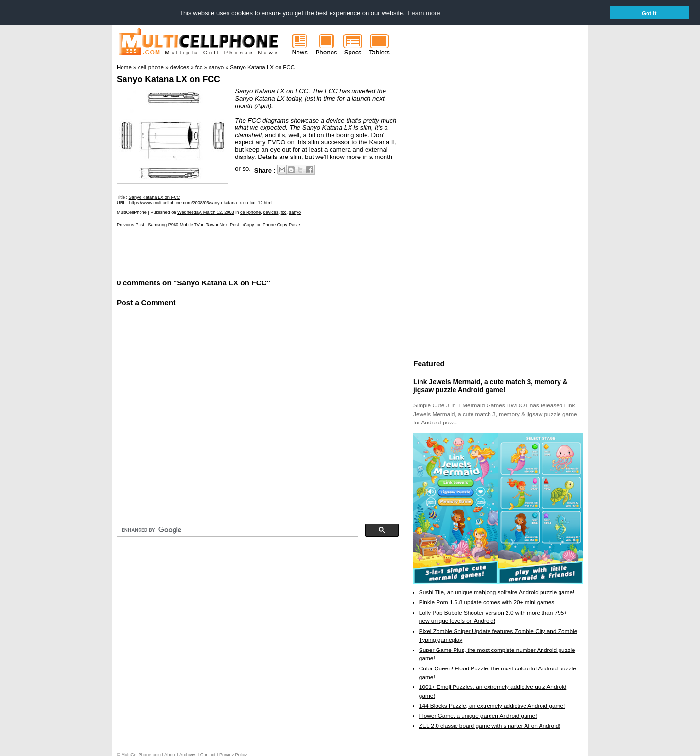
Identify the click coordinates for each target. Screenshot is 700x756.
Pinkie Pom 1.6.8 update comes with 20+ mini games (487, 602)
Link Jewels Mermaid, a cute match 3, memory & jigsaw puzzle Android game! (490, 386)
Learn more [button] (424, 13)
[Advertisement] (230, 251)
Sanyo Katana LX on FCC (168, 79)
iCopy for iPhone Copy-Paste (271, 224)
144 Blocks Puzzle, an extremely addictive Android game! (492, 705)
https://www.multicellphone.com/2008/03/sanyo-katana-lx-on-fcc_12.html (201, 202)
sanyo (295, 212)
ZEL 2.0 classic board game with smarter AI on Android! (490, 725)
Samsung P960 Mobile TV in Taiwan (184, 224)
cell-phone (250, 212)
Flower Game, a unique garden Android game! (478, 716)
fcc (284, 212)
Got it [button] (649, 13)
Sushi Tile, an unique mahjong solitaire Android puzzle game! (497, 592)
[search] (236, 529)
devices (271, 212)
